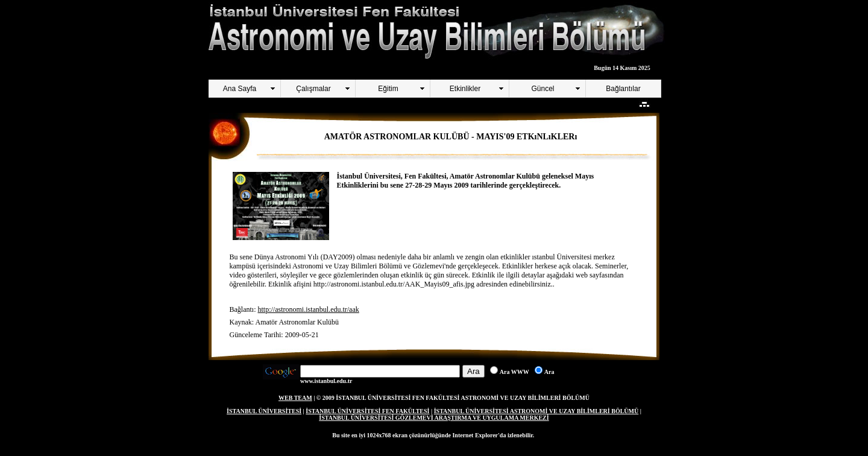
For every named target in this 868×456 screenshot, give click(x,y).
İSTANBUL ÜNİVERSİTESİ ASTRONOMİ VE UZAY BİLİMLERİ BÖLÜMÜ (536, 411)
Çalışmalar (313, 89)
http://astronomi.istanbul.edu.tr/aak (308, 309)
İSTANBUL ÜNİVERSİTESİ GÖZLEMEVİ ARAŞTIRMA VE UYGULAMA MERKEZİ (434, 418)
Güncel (542, 89)
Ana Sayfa (240, 89)
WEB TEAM (295, 398)
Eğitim (388, 89)
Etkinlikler (465, 89)
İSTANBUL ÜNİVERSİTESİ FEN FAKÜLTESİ (367, 411)
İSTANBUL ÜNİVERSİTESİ (264, 411)
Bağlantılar (623, 89)
